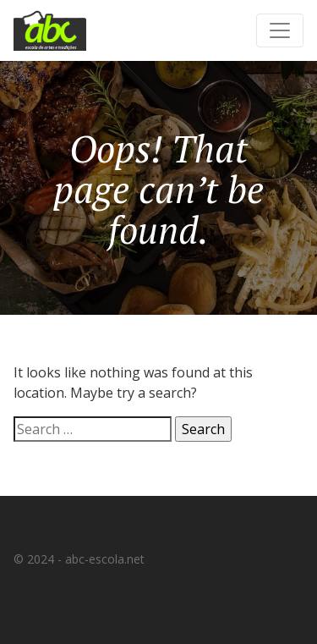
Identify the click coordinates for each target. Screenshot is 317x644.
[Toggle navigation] (280, 30)
